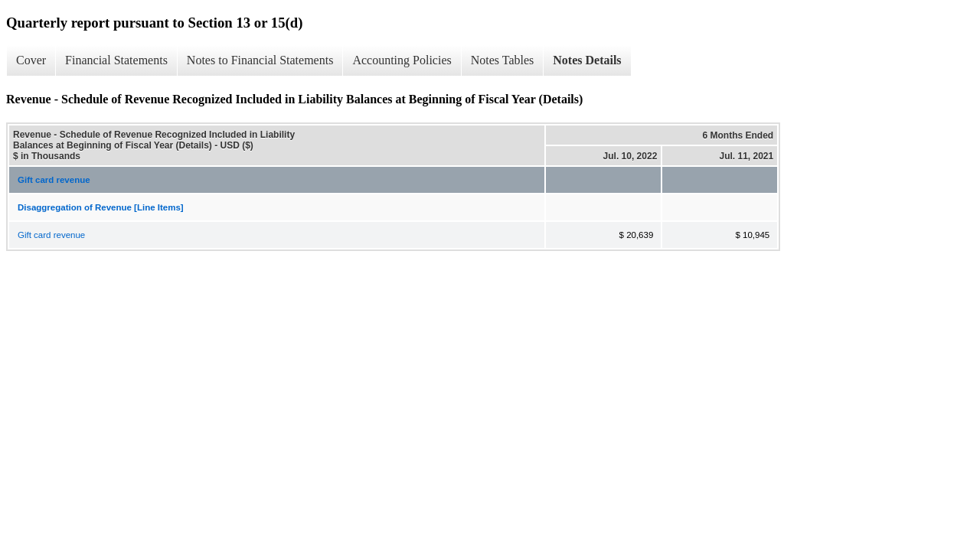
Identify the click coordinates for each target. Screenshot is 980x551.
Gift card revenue (54, 180)
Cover (31, 60)
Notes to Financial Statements (260, 60)
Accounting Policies (402, 60)
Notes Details (587, 60)
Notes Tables (503, 60)
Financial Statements (116, 60)
